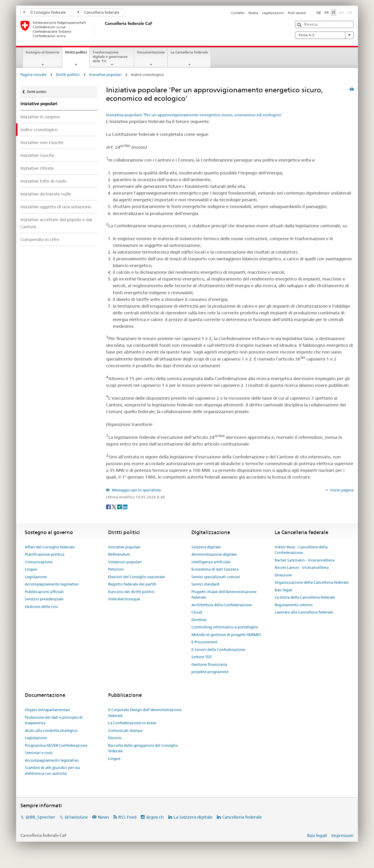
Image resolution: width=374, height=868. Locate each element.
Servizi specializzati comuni (216, 577)
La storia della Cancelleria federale (305, 597)
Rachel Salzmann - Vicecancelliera (304, 560)
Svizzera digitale (206, 547)
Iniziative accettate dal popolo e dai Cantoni (56, 223)
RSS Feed (127, 817)
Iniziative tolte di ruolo (43, 181)
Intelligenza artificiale (211, 562)
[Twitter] (114, 507)
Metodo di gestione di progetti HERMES (226, 635)
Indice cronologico (39, 130)
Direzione (283, 575)
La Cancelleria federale (189, 52)
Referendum (119, 554)
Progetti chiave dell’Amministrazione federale (224, 595)
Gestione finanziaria (209, 664)
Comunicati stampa (125, 730)
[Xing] (120, 507)
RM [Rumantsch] (341, 13)
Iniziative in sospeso (40, 117)
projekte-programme (210, 672)
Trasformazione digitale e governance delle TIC (110, 57)
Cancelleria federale (99, 12)
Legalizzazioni (273, 13)
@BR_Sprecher (40, 817)
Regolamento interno (294, 605)
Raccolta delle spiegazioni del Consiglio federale (143, 748)
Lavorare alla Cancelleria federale (304, 612)
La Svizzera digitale (193, 817)
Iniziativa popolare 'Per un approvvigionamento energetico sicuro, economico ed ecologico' (194, 115)
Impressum (342, 835)
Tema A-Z (324, 35)
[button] (300, 25)
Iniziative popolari (105, 75)
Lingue (31, 569)
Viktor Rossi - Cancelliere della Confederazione (301, 550)
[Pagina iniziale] (104, 29)
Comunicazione (39, 562)
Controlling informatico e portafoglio (225, 627)
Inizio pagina (341, 490)
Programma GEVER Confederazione (56, 745)
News (103, 817)
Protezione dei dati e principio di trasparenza (54, 720)
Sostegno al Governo (43, 52)
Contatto (238, 13)
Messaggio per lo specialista (136, 490)
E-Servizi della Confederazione (218, 649)
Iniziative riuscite (37, 155)
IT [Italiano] (334, 13)
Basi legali (284, 590)
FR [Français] (327, 13)
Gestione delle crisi (41, 607)
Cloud (197, 612)
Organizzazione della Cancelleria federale (312, 582)
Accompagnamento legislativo (52, 584)
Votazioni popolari (125, 562)
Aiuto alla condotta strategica (51, 730)
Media (253, 13)
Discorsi (115, 738)
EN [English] (350, 13)
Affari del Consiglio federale (50, 547)
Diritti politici (77, 54)
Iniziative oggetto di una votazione (56, 207)
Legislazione (36, 577)
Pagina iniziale (33, 75)
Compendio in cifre (40, 239)
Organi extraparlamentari (47, 710)
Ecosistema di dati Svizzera (215, 569)
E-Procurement (204, 642)
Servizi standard (205, 584)
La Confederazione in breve (132, 723)
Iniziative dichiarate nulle (46, 194)
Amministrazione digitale (214, 554)
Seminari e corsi (39, 753)
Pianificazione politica (45, 554)
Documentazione (151, 52)
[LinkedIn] (125, 507)
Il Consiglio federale (45, 12)
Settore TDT (202, 657)
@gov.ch (155, 817)
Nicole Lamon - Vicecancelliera (302, 567)
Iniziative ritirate (37, 168)
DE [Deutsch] (319, 13)
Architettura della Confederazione (222, 605)
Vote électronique (124, 599)
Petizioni (116, 569)
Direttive (199, 620)
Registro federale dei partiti (132, 584)
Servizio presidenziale (44, 599)
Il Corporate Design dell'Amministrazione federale (145, 713)
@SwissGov (76, 817)
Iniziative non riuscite (42, 142)
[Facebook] (109, 507)
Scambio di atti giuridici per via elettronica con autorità (52, 770)
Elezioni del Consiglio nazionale (136, 577)
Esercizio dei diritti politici (131, 592)
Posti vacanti (297, 13)
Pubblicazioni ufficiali (44, 592)
